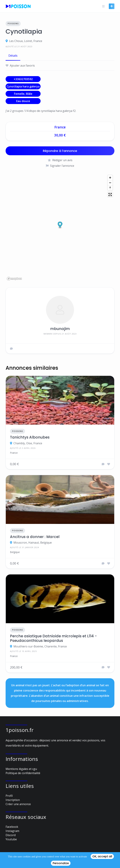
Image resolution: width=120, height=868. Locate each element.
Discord (11, 835)
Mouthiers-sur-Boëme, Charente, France (40, 646)
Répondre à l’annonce (60, 151)
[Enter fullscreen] (110, 195)
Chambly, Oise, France (28, 443)
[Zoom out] (110, 183)
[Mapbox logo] (14, 279)
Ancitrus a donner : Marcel (35, 537)
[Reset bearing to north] (110, 188)
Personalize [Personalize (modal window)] (61, 863)
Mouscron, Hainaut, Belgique (33, 543)
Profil (9, 796)
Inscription (13, 800)
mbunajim (60, 329)
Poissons (13, 23)
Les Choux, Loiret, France (26, 41)
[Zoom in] (110, 178)
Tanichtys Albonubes (30, 437)
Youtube (11, 839)
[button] (60, 225)
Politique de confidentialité (23, 773)
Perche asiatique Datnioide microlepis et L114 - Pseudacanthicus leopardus (53, 638)
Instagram (12, 831)
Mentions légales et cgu (21, 769)
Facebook (12, 827)
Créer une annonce (18, 804)
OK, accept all (102, 856)
